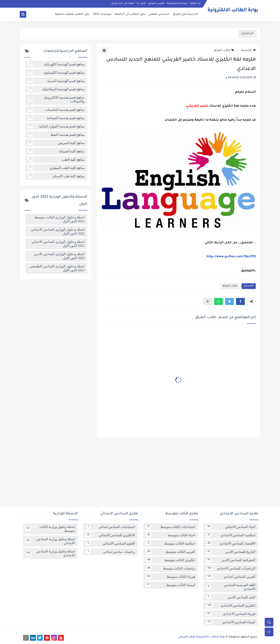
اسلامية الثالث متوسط (171, 543)
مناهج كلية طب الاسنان (56, 176)
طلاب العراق (224, 50)
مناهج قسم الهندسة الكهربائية (56, 64)
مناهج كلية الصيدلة (56, 151)
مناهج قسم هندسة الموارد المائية (56, 126)
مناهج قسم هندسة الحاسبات (56, 110)
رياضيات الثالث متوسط (171, 568)
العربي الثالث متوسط (171, 552)
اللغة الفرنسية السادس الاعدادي (231, 587)
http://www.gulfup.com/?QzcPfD (231, 257)
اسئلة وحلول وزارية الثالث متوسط (50, 529)
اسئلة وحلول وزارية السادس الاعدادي (50, 553)
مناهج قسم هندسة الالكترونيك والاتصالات (56, 99)
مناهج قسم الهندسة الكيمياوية (56, 73)
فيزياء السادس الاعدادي (231, 614)
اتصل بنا (141, 3)
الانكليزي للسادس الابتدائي (110, 535)
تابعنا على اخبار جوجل (123, 3)
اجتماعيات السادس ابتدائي (110, 527)
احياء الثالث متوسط (171, 535)
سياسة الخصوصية (177, 3)
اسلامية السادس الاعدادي (231, 535)
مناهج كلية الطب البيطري (56, 168)
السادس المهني (159, 14)
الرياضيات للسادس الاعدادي (231, 568)
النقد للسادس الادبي (231, 597)
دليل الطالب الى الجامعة (130, 14)
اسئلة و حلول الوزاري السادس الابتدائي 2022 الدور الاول (58, 231)
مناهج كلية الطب (56, 160)
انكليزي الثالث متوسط (171, 560)
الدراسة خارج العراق (185, 14)
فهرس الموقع (156, 3)
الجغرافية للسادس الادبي (231, 560)
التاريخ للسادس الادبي (231, 552)
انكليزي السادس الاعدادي (231, 606)
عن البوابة (195, 3)
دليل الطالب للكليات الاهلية (72, 14)
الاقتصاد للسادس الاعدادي (231, 543)
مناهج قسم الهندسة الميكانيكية (56, 89)
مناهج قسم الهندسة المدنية (56, 81)
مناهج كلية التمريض (56, 143)
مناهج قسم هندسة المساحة (56, 118)
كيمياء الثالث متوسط (171, 585)
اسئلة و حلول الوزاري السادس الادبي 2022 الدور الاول (59, 256)
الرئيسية (248, 50)
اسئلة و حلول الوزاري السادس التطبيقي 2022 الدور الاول (57, 268)
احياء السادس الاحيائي (231, 527)
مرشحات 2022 (102, 14)
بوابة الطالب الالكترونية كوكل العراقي (202, 637)
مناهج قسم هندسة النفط (56, 135)
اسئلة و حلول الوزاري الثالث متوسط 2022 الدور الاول (59, 219)
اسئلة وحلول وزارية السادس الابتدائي (50, 541)
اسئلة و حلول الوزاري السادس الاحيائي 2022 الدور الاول (58, 244)
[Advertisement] (140, 474)
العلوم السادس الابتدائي (110, 543)
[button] (240, 301)
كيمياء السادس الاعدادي (231, 622)
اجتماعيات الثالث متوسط (171, 527)
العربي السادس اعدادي (231, 577)
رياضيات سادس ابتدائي (110, 552)
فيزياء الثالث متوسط (171, 577)
